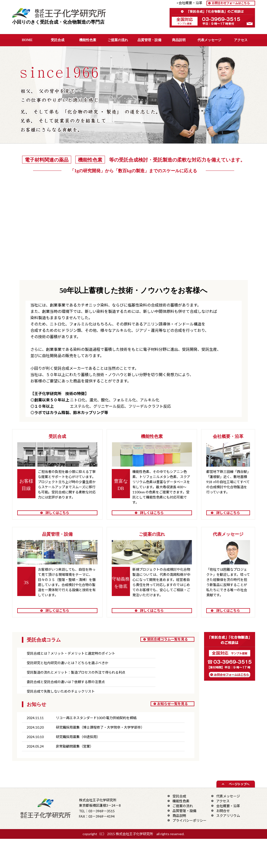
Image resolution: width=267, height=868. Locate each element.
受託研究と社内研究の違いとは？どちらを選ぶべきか (68, 663)
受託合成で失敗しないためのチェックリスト (61, 691)
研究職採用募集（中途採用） (78, 737)
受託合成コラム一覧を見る (167, 639)
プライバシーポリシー (189, 820)
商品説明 (179, 40)
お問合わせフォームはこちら (231, 3)
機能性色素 (88, 40)
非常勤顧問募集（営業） (75, 746)
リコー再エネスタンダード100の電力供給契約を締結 (96, 718)
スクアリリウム (228, 816)
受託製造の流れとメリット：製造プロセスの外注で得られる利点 (76, 672)
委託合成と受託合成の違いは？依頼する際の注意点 (66, 682)
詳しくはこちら (57, 513)
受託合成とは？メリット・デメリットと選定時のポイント (71, 653)
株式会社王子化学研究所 (62, 14)
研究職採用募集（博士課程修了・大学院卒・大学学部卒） (100, 727)
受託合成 (58, 40)
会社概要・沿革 (228, 806)
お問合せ (223, 811)
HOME (27, 40)
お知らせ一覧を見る (172, 704)
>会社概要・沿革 (191, 3)
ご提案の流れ (118, 40)
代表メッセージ (209, 40)
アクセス (241, 40)
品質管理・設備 (149, 40)
